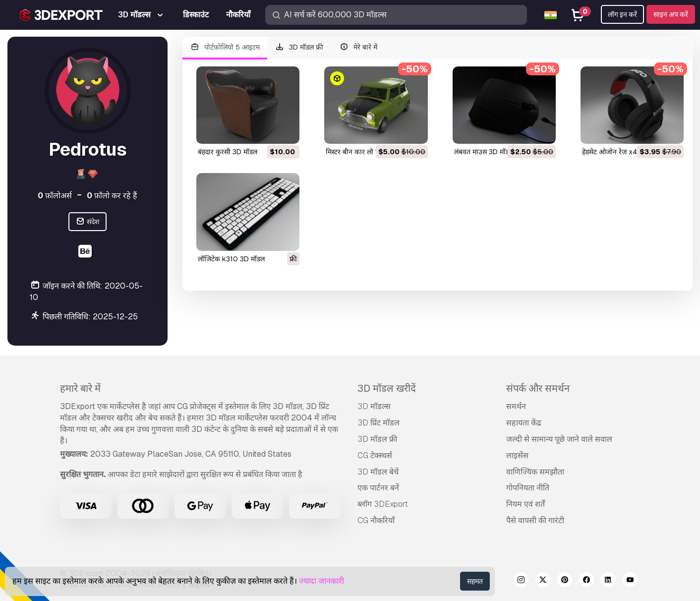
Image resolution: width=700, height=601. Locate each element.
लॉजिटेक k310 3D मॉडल (231, 259)
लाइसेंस (517, 455)
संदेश (87, 222)
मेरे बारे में (358, 47)
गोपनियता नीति (528, 488)
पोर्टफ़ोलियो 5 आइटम (225, 47)
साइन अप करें (671, 14)
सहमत (475, 581)
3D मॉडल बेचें (378, 472)
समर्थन (516, 406)
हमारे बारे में (80, 388)
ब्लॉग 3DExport (383, 504)
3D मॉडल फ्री (299, 47)
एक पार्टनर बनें (378, 488)
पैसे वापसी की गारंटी (535, 520)
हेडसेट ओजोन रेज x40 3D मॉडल (625, 152)
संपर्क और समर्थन (538, 388)
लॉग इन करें (622, 14)
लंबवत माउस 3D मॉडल (484, 152)
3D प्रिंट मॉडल (379, 423)
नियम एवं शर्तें (525, 504)
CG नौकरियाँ (376, 520)
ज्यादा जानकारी (321, 581)
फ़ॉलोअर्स (55, 196)
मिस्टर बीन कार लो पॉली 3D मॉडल (370, 152)
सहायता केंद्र (524, 423)
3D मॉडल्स (374, 406)
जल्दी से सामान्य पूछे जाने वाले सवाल (559, 439)
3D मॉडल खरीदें (387, 388)
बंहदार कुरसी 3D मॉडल (228, 152)
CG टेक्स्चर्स (375, 455)
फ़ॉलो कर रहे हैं (112, 196)
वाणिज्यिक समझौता (535, 472)
